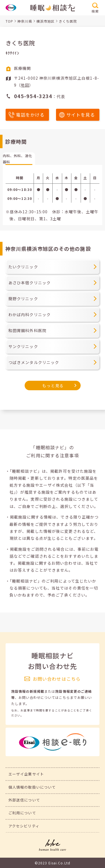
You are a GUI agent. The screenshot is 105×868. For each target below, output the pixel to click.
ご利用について (22, 813)
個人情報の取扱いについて (32, 787)
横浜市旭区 (46, 21)
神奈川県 (25, 21)
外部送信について (24, 800)
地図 (25, 85)
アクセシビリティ (24, 826)
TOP (9, 21)
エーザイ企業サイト (26, 774)
